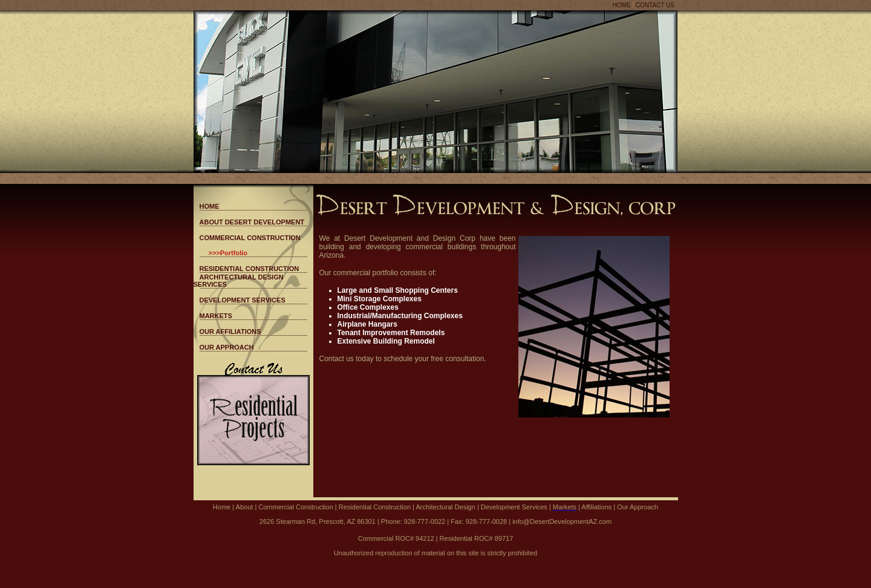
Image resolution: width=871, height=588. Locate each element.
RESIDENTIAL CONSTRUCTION (250, 269)
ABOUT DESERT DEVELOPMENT (252, 222)
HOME (622, 5)
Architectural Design (446, 507)
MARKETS (216, 316)
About (245, 507)
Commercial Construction (295, 507)
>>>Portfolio (228, 253)
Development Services (515, 507)
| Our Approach (635, 507)
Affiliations (596, 507)
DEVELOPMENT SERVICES (243, 300)
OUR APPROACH (227, 347)
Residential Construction (374, 507)
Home (222, 507)
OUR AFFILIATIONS (230, 332)
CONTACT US (655, 5)
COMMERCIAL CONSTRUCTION (250, 238)
